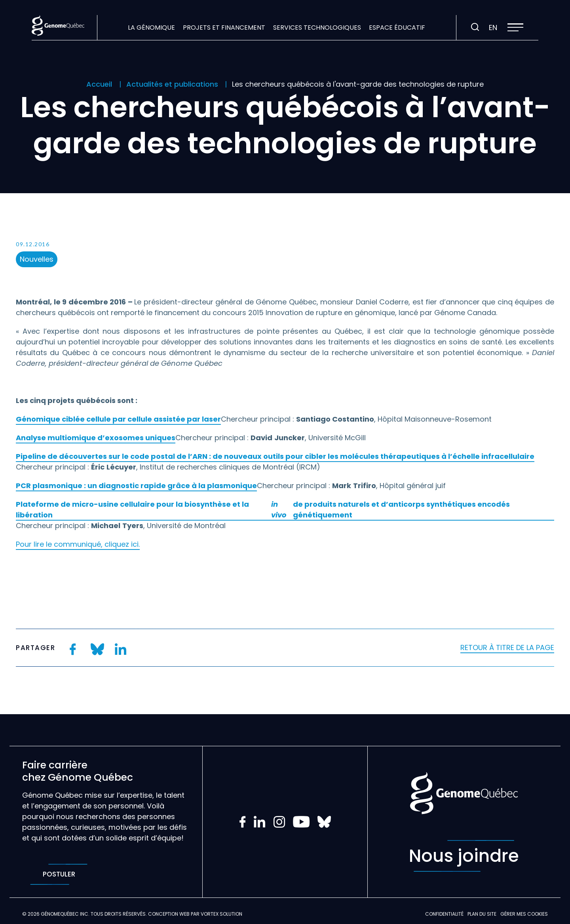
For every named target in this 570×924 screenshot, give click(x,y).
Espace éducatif (397, 28)
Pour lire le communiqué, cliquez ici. (78, 544)
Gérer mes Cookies (524, 914)
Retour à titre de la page (507, 647)
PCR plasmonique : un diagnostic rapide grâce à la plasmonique (136, 486)
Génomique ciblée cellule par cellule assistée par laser (118, 419)
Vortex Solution (221, 914)
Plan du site (482, 914)
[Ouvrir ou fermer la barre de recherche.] (475, 27)
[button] (515, 27)
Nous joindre (464, 856)
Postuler (59, 874)
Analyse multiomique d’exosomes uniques (96, 438)
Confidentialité (444, 914)
